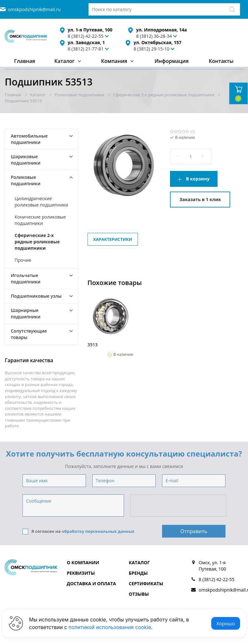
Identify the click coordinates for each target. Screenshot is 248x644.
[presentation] (179, 506)
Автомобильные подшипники (29, 139)
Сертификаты (146, 583)
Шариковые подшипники (26, 160)
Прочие (23, 260)
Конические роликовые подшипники (40, 220)
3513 (93, 345)
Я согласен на (78, 531)
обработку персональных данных (98, 531)
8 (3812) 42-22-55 (217, 579)
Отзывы (139, 594)
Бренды (138, 573)
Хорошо (225, 623)
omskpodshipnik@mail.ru (34, 9)
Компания (114, 61)
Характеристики (113, 239)
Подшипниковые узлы (36, 296)
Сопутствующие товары (29, 334)
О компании (83, 563)
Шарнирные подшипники (26, 313)
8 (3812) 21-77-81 (86, 49)
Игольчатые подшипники (26, 278)
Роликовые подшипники (26, 180)
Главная (24, 61)
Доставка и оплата (91, 583)
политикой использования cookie (110, 627)
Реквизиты (81, 573)
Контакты (221, 61)
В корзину (198, 179)
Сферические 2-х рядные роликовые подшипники (37, 242)
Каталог (64, 61)
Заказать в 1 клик (200, 199)
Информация (171, 61)
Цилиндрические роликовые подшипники (41, 202)
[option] (110, 325)
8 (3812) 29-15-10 (151, 49)
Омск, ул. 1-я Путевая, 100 (213, 566)
